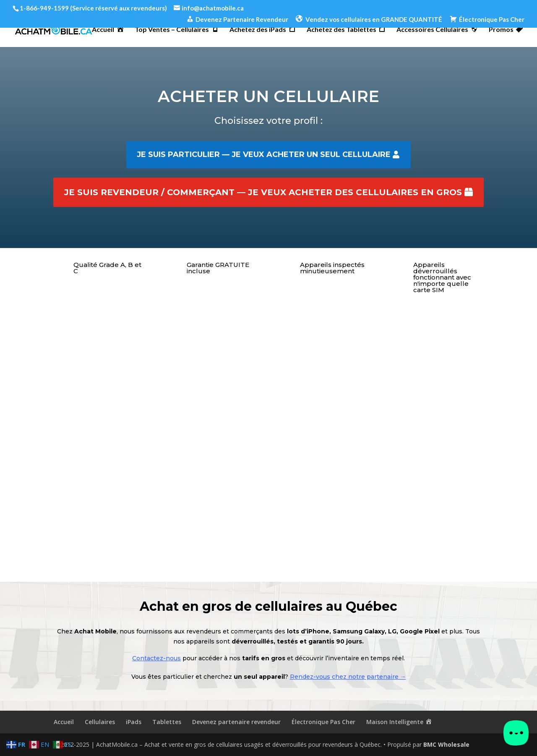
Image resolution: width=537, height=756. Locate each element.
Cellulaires (100, 722)
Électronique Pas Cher (323, 722)
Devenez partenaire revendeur (236, 722)
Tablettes (167, 722)
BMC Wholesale (446, 744)
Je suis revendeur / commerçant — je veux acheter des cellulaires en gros (263, 192)
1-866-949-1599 (44, 8)
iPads (134, 722)
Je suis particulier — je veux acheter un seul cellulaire (264, 154)
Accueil (64, 722)
